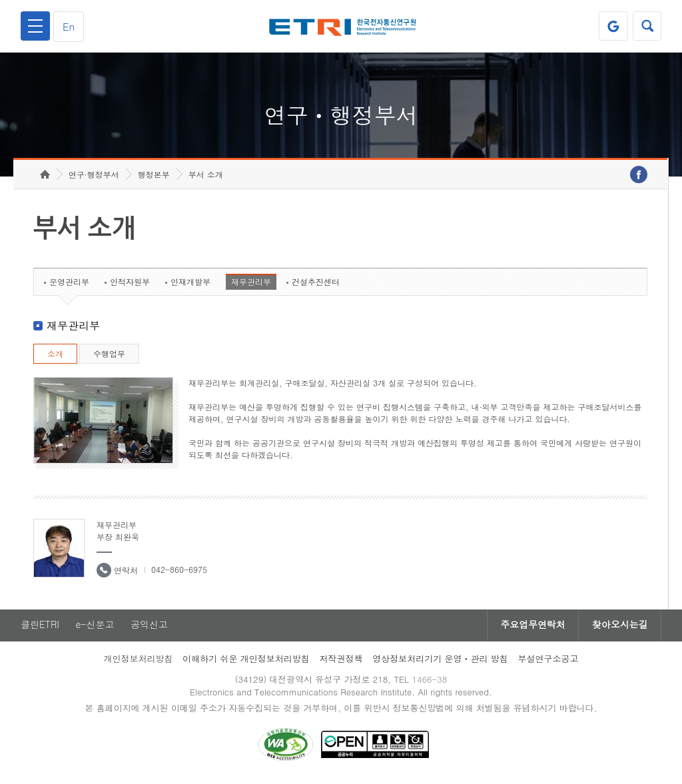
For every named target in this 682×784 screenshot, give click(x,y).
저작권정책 (341, 661)
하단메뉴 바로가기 (0, 0)
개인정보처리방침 (138, 661)
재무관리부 (251, 284)
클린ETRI (40, 627)
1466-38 (430, 682)
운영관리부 (69, 284)
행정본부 (154, 177)
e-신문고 (95, 627)
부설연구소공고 (548, 661)
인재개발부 (190, 284)
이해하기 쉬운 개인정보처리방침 (246, 661)
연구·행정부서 (94, 177)
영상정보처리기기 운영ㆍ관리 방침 (440, 661)
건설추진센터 (316, 284)
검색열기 (647, 26)
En (69, 26)
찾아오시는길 (619, 627)
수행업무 (109, 356)
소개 (55, 356)
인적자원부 (130, 284)
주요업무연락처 (531, 627)
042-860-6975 (179, 572)
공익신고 (150, 627)
